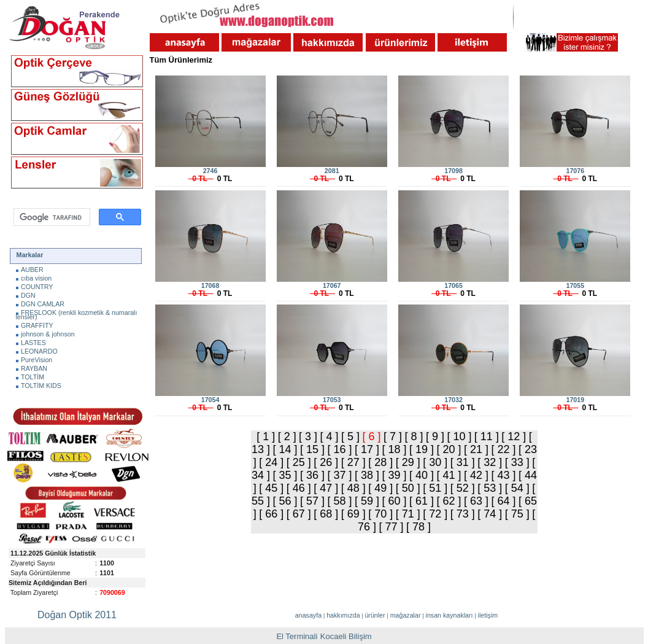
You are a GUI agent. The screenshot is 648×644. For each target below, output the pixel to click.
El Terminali (297, 636)
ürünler (375, 615)
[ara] (51, 217)
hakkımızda (343, 615)
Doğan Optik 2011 (77, 615)
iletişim (488, 615)
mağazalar (406, 615)
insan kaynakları (449, 615)
